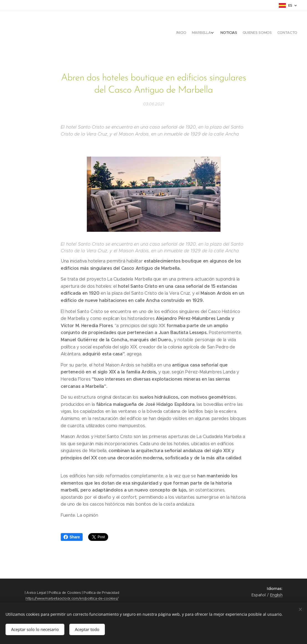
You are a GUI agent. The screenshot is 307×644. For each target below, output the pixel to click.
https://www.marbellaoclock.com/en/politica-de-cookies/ (72, 598)
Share (72, 537)
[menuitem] (272, 33)
